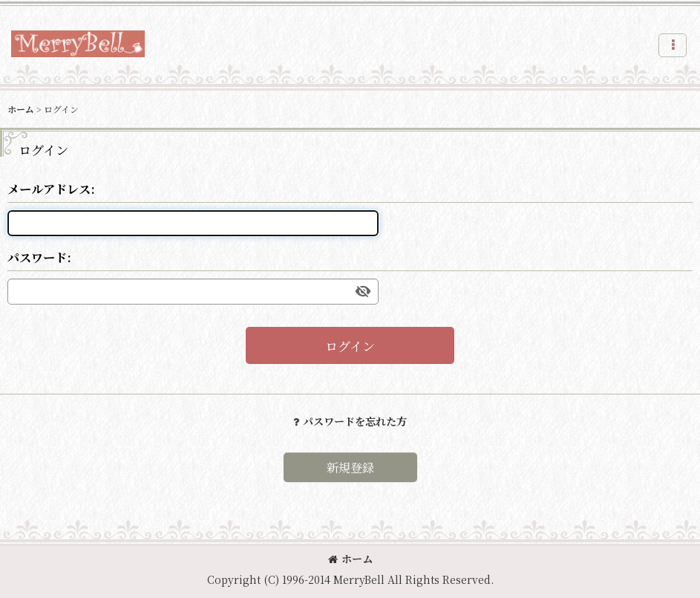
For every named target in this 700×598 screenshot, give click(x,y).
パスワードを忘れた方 (350, 421)
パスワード (37, 257)
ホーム (350, 559)
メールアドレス (49, 189)
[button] (673, 45)
